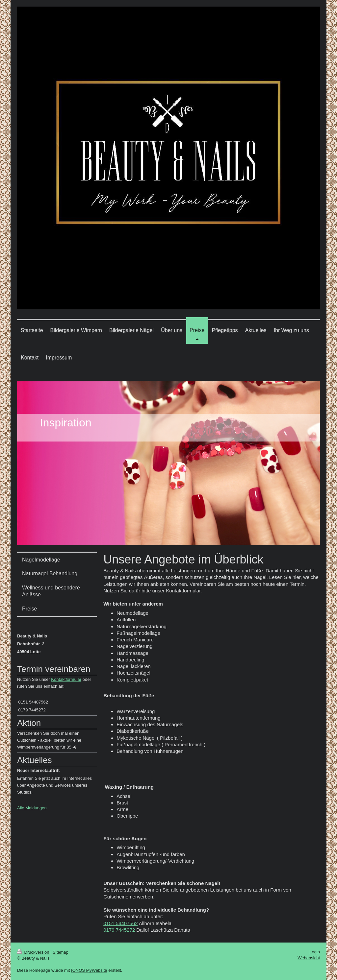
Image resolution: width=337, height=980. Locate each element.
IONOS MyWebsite (89, 970)
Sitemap (61, 952)
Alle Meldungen (32, 808)
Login (315, 952)
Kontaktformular (66, 679)
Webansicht (309, 958)
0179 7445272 (119, 930)
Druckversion (34, 952)
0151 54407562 (120, 923)
